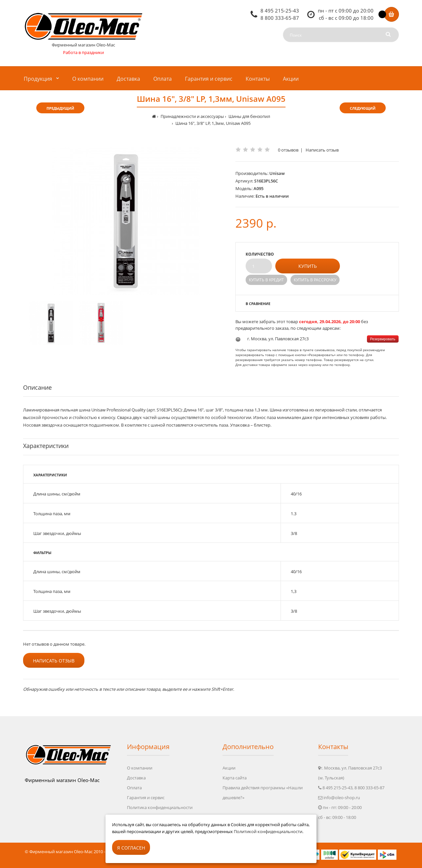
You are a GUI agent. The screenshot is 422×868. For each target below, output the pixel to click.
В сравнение (258, 304)
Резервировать (383, 339)
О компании (140, 768)
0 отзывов (288, 150)
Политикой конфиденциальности (268, 831)
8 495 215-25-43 (280, 11)
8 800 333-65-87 (280, 18)
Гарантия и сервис (146, 798)
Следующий (363, 108)
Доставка (136, 778)
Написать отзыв (322, 150)
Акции (229, 768)
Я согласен (131, 848)
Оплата (134, 788)
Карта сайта (235, 778)
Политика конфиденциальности (160, 807)
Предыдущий (60, 108)
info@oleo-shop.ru (342, 798)
